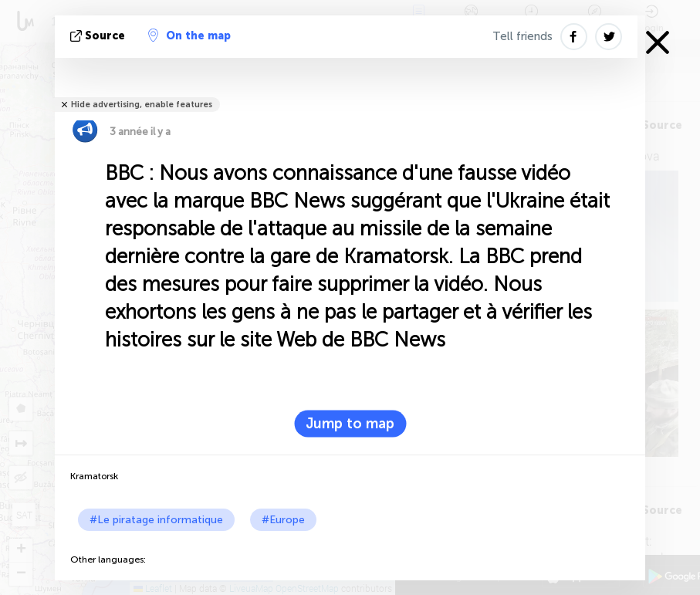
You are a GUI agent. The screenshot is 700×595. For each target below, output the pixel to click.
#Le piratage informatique (156, 520)
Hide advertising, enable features (142, 105)
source (99, 36)
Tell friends (522, 36)
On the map (189, 35)
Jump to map (350, 424)
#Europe (283, 520)
